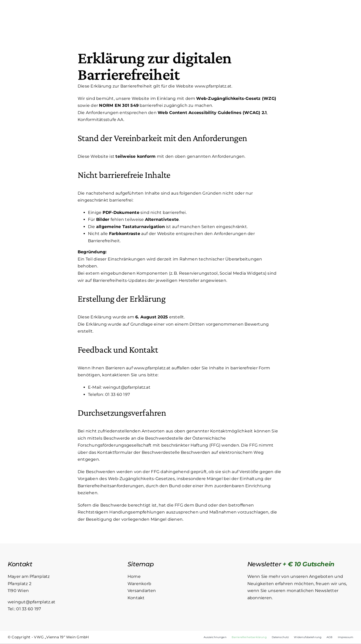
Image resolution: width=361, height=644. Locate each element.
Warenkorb (139, 584)
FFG (215, 445)
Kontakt (136, 598)
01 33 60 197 (118, 394)
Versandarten (142, 591)
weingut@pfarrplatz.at (127, 387)
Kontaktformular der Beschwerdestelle (138, 452)
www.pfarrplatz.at (213, 86)
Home (134, 577)
